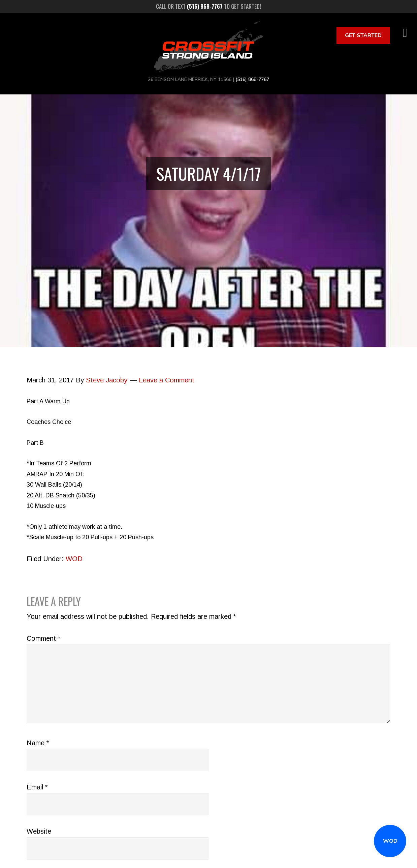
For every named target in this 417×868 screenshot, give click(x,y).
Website (39, 831)
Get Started (363, 35)
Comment (43, 638)
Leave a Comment (167, 380)
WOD (390, 841)
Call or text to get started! (208, 6)
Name (38, 743)
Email (37, 787)
